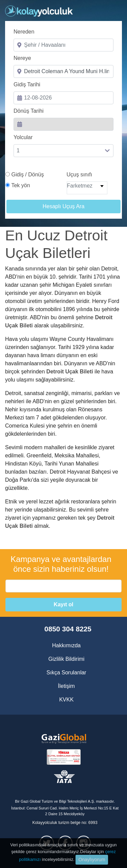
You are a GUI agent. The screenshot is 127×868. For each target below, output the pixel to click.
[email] (63, 586)
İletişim (66, 686)
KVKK (67, 700)
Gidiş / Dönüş (27, 175)
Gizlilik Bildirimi (67, 659)
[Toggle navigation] (113, 12)
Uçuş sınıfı (80, 175)
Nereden (24, 32)
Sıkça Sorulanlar (66, 672)
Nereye (22, 58)
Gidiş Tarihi (27, 84)
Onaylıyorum (92, 860)
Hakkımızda (66, 645)
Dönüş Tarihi (29, 111)
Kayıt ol (64, 604)
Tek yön (20, 185)
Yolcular (23, 137)
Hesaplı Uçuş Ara (64, 206)
